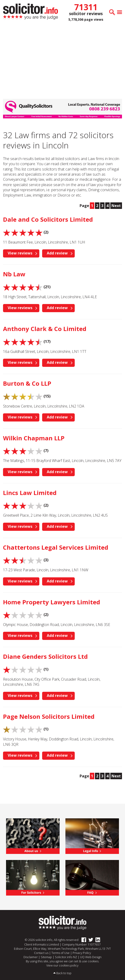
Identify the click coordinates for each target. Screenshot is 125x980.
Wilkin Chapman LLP (34, 438)
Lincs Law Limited (30, 493)
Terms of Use (61, 953)
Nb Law (14, 274)
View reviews (20, 253)
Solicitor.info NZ (66, 957)
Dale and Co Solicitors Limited (48, 219)
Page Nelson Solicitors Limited (49, 717)
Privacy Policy (82, 953)
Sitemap (46, 957)
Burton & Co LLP (27, 383)
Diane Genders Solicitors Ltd (45, 657)
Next (116, 206)
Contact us (41, 953)
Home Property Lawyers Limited (52, 602)
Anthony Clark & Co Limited (45, 329)
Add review (57, 253)
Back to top (64, 973)
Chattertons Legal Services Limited (56, 547)
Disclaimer (31, 957)
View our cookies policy (62, 965)
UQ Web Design (91, 957)
